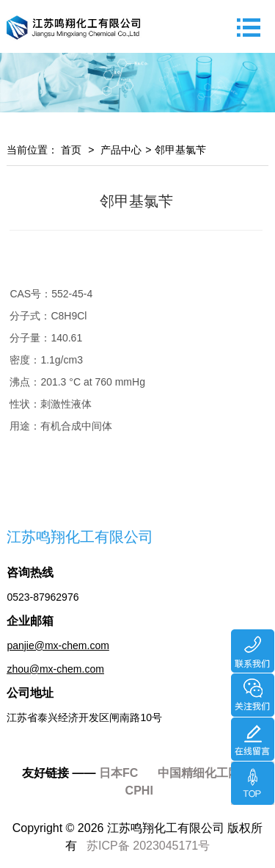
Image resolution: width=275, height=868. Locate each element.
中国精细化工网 (199, 773)
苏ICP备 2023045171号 (148, 846)
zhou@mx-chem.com (55, 669)
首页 (70, 150)
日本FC (118, 773)
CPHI (139, 791)
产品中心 (121, 150)
